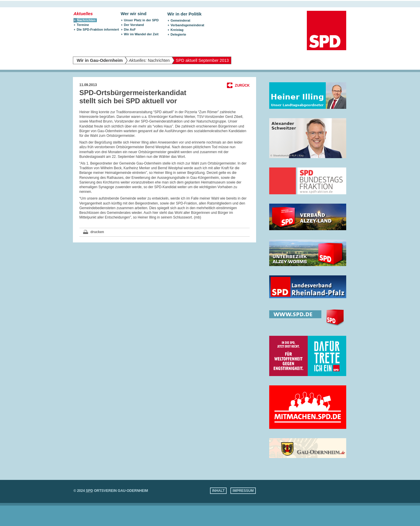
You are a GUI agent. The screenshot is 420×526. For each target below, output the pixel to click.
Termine (83, 25)
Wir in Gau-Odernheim (100, 60)
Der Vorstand (134, 25)
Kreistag (177, 30)
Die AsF (130, 29)
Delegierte (178, 34)
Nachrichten (149, 60)
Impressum (243, 491)
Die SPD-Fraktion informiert (98, 29)
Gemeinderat (181, 20)
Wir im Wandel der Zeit (141, 34)
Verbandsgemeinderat (187, 25)
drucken (97, 232)
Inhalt (218, 491)
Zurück (242, 85)
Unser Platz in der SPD (141, 20)
